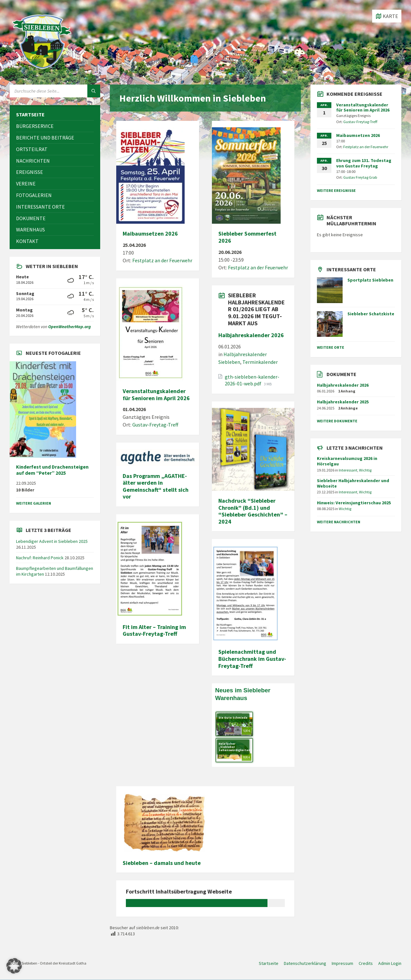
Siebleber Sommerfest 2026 (247, 237)
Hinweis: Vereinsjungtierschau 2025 (354, 503)
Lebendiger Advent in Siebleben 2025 (52, 541)
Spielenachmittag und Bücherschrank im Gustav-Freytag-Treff (252, 659)
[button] (14, 966)
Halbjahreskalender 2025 (343, 402)
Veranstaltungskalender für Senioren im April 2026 (156, 395)
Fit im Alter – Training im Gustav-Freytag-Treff (154, 630)
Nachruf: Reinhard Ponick (40, 558)
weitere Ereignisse (336, 190)
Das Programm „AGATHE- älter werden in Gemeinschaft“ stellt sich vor (156, 486)
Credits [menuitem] (366, 963)
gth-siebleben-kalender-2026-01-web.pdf (252, 380)
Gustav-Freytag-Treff (155, 425)
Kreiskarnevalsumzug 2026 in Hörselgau (347, 461)
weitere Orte (331, 347)
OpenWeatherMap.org (70, 327)
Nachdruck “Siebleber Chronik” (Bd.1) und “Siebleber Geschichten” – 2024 (253, 511)
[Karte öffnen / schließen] (387, 16)
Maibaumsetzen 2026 (150, 234)
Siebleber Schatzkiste (371, 314)
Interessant (348, 470)
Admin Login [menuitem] (390, 963)
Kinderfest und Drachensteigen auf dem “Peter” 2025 (52, 470)
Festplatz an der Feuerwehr (162, 260)
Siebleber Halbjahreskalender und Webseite (353, 483)
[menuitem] (55, 115)
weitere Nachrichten (339, 522)
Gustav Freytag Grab (360, 177)
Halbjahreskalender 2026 (251, 335)
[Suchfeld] (55, 91)
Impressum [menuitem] (342, 963)
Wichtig (365, 470)
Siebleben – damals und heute (162, 863)
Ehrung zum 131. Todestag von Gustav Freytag (364, 163)
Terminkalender (260, 362)
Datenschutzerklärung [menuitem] (305, 963)
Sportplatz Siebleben (370, 280)
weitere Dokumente (337, 421)
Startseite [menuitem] (269, 963)
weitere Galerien (34, 503)
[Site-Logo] (42, 72)
